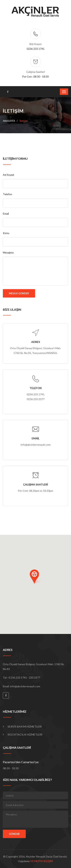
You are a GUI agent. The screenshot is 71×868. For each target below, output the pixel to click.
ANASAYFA (9, 121)
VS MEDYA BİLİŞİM (41, 861)
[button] (36, 577)
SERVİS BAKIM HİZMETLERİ (25, 726)
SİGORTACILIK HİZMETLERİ (25, 734)
